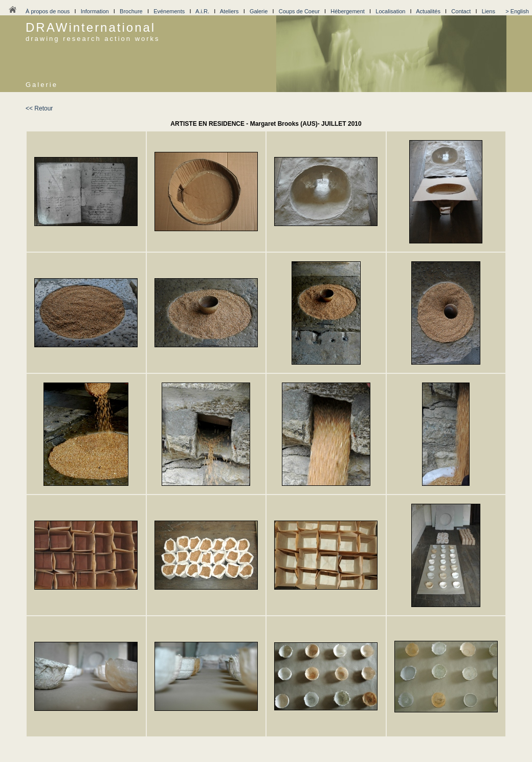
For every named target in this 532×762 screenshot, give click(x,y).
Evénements (169, 11)
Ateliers (229, 11)
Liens (489, 11)
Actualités (428, 11)
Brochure (131, 11)
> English (517, 11)
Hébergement (348, 11)
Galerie (259, 11)
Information (95, 11)
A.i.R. (202, 11)
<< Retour (39, 108)
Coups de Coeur (299, 11)
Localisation (390, 11)
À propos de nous (48, 11)
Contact (461, 11)
